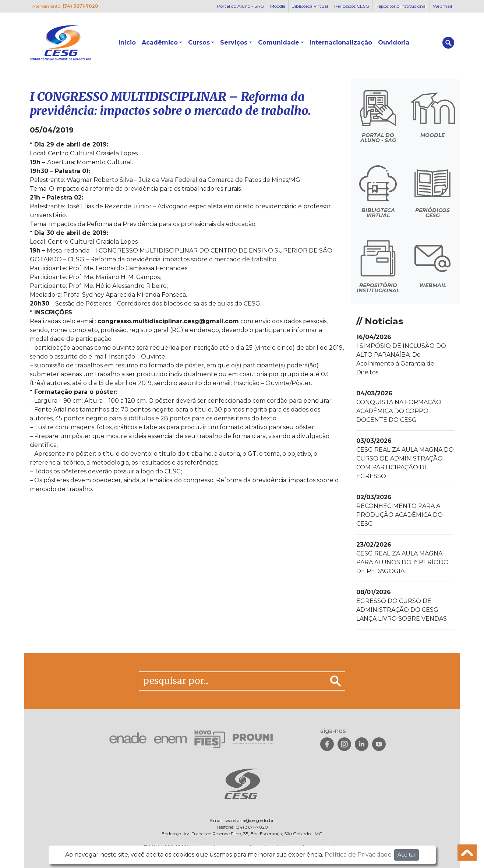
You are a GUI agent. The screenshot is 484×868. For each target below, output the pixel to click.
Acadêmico (160, 43)
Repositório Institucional (401, 6)
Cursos (199, 43)
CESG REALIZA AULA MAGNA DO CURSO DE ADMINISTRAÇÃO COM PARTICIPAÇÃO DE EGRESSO (405, 458)
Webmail (442, 6)
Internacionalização (341, 43)
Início (127, 43)
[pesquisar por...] (233, 681)
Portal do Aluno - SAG (240, 6)
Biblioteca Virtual (310, 6)
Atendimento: (65, 6)
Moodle (278, 6)
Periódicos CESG (352, 6)
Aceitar (407, 855)
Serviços (234, 43)
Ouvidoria (394, 43)
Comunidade (279, 43)
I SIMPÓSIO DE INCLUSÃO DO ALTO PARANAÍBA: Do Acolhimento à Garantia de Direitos (401, 355)
